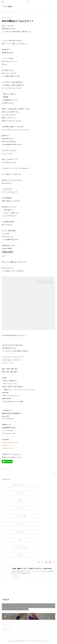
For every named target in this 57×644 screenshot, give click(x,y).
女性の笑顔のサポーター (21, 485)
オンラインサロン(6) (6, 469)
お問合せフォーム (7, 445)
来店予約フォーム (7, 448)
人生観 (21, 501)
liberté (21, 539)
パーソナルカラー (21, 524)
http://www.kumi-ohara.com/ (10, 442)
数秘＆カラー (21, 532)
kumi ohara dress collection (21, 547)
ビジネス (21, 508)
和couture (21, 555)
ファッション (21, 493)
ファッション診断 (21, 516)
